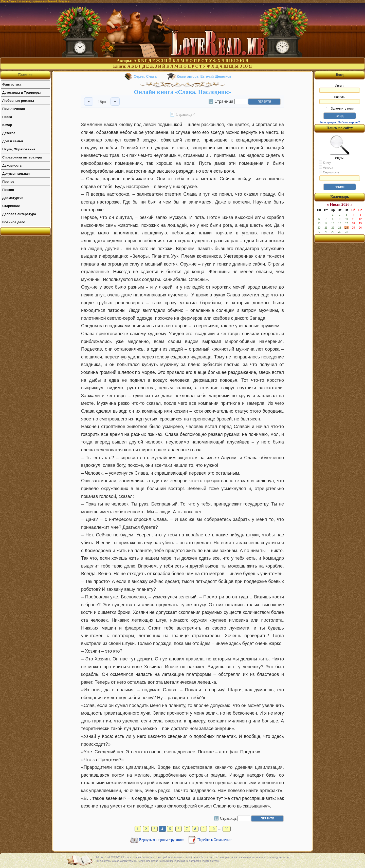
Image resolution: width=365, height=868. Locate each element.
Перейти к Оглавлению (215, 840)
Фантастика (12, 84)
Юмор (7, 125)
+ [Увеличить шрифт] (115, 102)
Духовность (12, 165)
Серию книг (329, 172)
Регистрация (327, 122)
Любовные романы (18, 101)
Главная (25, 75)
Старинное (11, 206)
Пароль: (340, 100)
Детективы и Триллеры (21, 93)
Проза (7, 117)
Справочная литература (22, 157)
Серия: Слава (145, 76)
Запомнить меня (340, 109)
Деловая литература (19, 214)
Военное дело (14, 222)
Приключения (14, 109)
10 (213, 829)
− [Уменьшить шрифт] (89, 102)
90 (227, 829)
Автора (326, 167)
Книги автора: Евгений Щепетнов (204, 76)
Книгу (325, 163)
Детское (9, 133)
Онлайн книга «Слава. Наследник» (183, 92)
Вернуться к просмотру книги (162, 840)
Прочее (8, 182)
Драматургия (13, 198)
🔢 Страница (221, 101)
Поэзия (8, 190)
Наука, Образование (19, 149)
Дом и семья (13, 141)
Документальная (16, 174)
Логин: (340, 89)
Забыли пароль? (349, 122)
